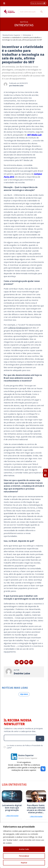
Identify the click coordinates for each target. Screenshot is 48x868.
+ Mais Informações (12, 816)
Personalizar (24, 856)
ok (40, 738)
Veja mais (24, 694)
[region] (24, 845)
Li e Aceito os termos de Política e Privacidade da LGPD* (25, 747)
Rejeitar (24, 863)
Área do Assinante (38, 3)
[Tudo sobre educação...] (29, 12)
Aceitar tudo (24, 849)
